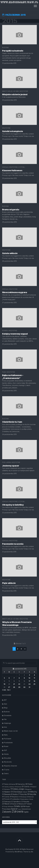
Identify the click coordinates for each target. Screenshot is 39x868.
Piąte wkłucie (9, 583)
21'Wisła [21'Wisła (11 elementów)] (31, 799)
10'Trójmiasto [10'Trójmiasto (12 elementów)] (6, 789)
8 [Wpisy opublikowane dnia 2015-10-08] (19, 678)
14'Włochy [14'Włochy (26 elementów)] (32, 792)
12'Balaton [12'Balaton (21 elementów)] (6, 792)
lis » (9, 690)
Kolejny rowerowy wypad (15, 334)
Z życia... (22, 167)
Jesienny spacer (11, 466)
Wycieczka (8, 762)
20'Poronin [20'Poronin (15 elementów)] (6, 799)
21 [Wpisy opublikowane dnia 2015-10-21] (14, 684)
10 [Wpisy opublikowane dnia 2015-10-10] (29, 678)
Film (4, 372)
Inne (5, 727)
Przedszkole (8, 743)
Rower (5, 331)
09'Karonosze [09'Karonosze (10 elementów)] (18, 787)
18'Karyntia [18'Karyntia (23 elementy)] (32, 794)
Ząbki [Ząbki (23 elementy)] (26, 812)
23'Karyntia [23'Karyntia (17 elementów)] (25, 802)
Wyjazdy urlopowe (10, 766)
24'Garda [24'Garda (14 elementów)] (13, 804)
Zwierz (6, 773)
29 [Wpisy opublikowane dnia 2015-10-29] (19, 687)
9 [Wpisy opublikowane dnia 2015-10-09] (24, 678)
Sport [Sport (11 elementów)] (20, 809)
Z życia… (7, 770)
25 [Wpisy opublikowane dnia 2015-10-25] (34, 684)
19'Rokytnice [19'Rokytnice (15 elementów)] (14, 797)
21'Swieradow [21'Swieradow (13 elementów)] (24, 799)
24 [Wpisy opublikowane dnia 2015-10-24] (29, 684)
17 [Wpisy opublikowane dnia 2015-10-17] (29, 681)
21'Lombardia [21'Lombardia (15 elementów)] (15, 799)
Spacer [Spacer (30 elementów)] (14, 809)
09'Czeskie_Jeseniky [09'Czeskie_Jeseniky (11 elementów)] (8, 787)
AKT (5, 700)
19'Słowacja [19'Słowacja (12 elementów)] (23, 797)
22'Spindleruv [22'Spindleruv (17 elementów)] (16, 802)
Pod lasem (6, 462)
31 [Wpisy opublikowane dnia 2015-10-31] (29, 687)
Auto (6, 704)
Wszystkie (24, 91)
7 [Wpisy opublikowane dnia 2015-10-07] (14, 678)
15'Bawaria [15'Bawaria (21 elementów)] (6, 794)
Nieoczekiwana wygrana (15, 292)
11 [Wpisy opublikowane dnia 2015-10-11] (34, 678)
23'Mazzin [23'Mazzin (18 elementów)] (6, 804)
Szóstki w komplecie (13, 131)
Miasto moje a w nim (10, 91)
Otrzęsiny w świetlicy (13, 505)
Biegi (6, 708)
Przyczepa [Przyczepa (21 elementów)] (6, 809)
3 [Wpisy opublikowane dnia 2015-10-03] (29, 675)
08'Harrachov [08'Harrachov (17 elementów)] (20, 784)
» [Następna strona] (25, 649)
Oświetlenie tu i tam (12, 422)
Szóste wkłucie (10, 253)
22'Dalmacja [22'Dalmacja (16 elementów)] (6, 802)
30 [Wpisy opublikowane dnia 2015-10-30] (24, 687)
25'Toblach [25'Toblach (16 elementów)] (28, 804)
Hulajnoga (7, 723)
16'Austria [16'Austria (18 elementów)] (14, 794)
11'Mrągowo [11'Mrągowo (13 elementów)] (28, 789)
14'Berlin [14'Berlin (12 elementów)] (25, 792)
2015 (10, 21)
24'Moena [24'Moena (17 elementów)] (20, 804)
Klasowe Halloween (12, 170)
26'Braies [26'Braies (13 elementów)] (11, 806)
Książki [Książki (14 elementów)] (28, 806)
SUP (5, 750)
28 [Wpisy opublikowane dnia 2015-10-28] (14, 687)
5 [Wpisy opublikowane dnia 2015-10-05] (4, 678)
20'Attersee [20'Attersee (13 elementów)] (30, 797)
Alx (32, 852)
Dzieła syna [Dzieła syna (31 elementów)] (20, 806)
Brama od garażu (11, 210)
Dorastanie (8, 715)
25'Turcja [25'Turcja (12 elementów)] (5, 806)
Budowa (5, 47)
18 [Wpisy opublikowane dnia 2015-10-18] (34, 681)
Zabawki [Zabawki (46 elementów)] (7, 812)
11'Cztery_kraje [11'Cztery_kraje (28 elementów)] (17, 789)
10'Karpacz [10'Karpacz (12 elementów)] (33, 787)
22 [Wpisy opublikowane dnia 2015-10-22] (19, 684)
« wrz (4, 690)
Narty (6, 735)
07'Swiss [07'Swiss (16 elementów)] (5, 784)
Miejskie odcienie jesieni (15, 94)
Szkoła (5, 167)
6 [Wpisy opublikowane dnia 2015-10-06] (9, 678)
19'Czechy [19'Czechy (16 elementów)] (6, 797)
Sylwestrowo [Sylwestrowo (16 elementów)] (26, 809)
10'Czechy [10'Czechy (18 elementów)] (26, 787)
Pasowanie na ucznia (13, 544)
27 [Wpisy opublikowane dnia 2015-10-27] (9, 687)
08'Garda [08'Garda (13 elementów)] (12, 784)
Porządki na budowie (13, 51)
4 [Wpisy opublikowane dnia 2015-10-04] (34, 675)
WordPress (19, 852)
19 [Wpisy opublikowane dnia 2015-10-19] (4, 684)
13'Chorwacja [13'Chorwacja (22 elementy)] (16, 792)
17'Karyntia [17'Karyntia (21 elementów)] (22, 794)
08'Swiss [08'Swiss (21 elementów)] (29, 784)
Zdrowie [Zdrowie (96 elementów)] (18, 811)
